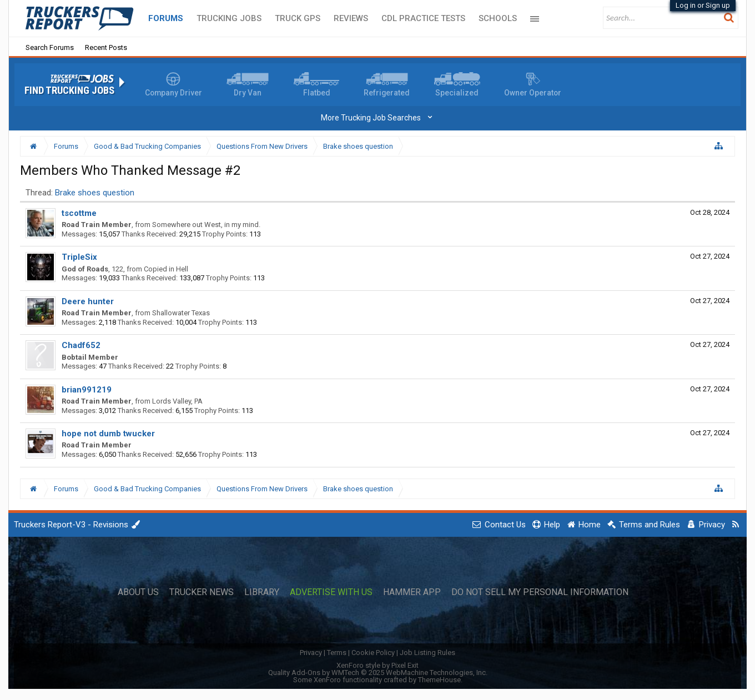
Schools (498, 18)
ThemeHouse (439, 680)
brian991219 (87, 390)
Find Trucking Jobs (69, 90)
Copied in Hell (166, 269)
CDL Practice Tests (423, 18)
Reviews (351, 18)
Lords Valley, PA (177, 401)
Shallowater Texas (181, 313)
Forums (166, 18)
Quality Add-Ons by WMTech (378, 673)
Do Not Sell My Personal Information (540, 592)
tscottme (79, 213)
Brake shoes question (95, 193)
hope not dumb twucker (108, 434)
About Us (138, 592)
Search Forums (50, 47)
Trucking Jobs (229, 18)
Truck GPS (298, 18)
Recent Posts (106, 47)
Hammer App (412, 592)
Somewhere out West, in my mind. (206, 225)
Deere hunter (88, 301)
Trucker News (202, 592)
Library (262, 592)
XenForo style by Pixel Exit (377, 665)
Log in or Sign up (703, 5)
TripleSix (79, 257)
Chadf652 (81, 345)
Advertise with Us (331, 592)
